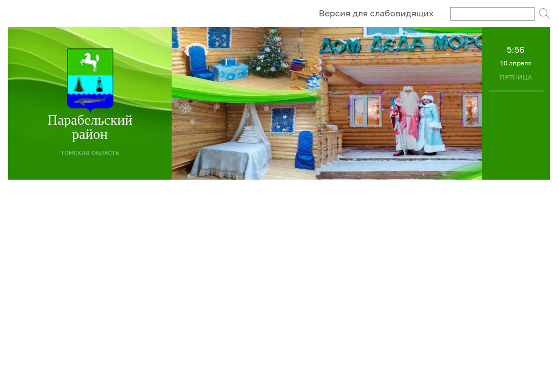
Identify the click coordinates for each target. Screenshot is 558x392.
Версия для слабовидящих (376, 13)
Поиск (544, 14)
